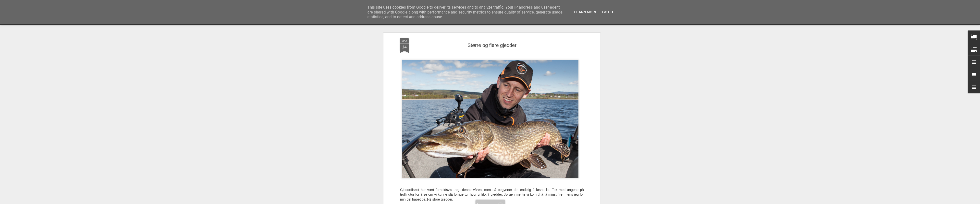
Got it (608, 12)
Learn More (586, 12)
